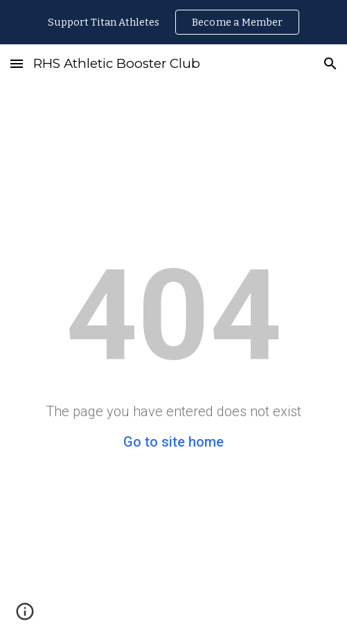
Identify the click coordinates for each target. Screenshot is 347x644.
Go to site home (173, 442)
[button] (17, 63)
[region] (173, 22)
